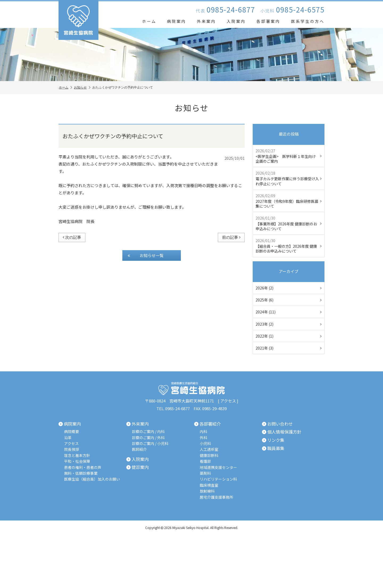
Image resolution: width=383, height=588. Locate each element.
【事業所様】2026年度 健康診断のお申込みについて (289, 223)
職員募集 (273, 448)
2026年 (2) (289, 288)
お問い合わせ (277, 424)
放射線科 (207, 491)
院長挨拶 (72, 449)
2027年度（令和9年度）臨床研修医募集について (289, 201)
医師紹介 (139, 449)
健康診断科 (209, 455)
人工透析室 (209, 449)
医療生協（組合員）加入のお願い (92, 479)
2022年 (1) (289, 336)
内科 (203, 432)
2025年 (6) (289, 300)
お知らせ (82, 88)
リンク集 (273, 440)
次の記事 (72, 237)
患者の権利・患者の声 (83, 467)
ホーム (149, 21)
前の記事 (231, 237)
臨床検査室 (209, 485)
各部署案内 (268, 21)
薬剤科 (205, 473)
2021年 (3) (289, 348)
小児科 (205, 444)
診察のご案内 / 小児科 (150, 444)
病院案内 (177, 21)
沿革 (68, 438)
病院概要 (72, 432)
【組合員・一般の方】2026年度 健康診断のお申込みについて (289, 246)
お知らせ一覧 (146, 255)
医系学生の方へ (308, 21)
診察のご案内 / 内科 (148, 432)
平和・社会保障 (77, 461)
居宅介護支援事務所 (217, 497)
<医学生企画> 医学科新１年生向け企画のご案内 (289, 156)
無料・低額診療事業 (81, 473)
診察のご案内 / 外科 (148, 438)
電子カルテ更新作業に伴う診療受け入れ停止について (289, 178)
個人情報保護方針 (282, 432)
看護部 (205, 461)
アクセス (228, 401)
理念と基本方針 (77, 455)
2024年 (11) (289, 312)
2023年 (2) (289, 324)
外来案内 (206, 21)
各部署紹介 (207, 424)
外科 (203, 438)
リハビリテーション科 (218, 479)
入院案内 (236, 21)
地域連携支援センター (218, 467)
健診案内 (138, 467)
